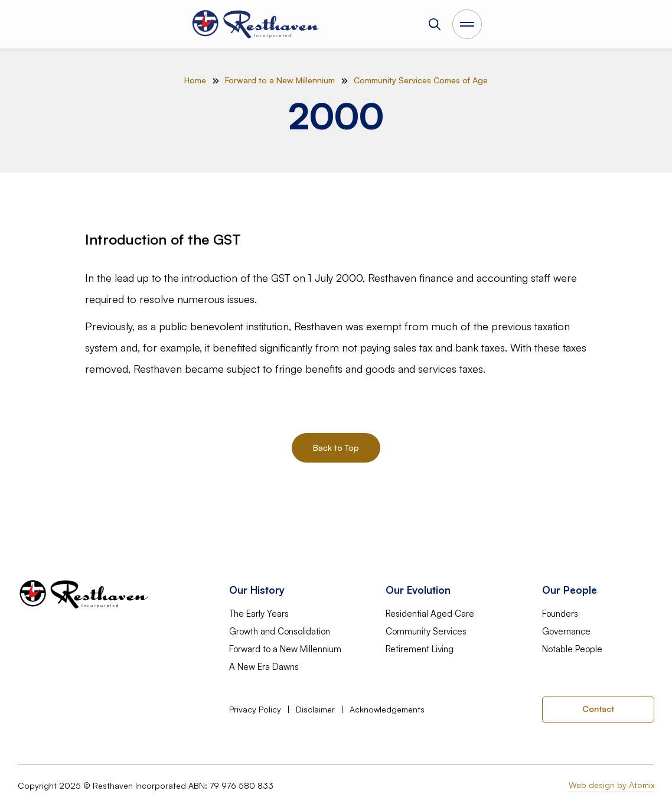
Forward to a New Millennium (285, 649)
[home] (256, 24)
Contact (598, 709)
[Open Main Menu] (467, 24)
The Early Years (259, 614)
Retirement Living (420, 649)
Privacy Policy (255, 710)
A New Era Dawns (264, 667)
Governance (566, 632)
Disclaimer (315, 710)
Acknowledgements (387, 710)
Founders (560, 614)
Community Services (426, 632)
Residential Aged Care (430, 614)
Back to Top (336, 448)
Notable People (572, 649)
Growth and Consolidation (280, 632)
